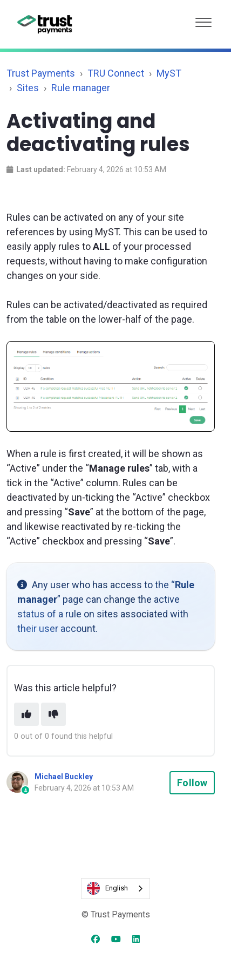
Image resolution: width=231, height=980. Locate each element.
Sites (28, 88)
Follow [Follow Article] (192, 783)
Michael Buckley (64, 777)
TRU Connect (116, 73)
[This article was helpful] (26, 714)
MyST (169, 73)
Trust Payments (41, 73)
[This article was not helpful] (53, 714)
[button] (203, 20)
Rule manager (81, 88)
